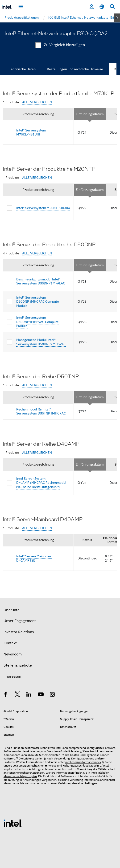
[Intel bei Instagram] (52, 695)
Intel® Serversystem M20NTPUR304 (43, 208)
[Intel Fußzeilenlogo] (13, 823)
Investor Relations (19, 632)
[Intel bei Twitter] (17, 695)
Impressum (13, 676)
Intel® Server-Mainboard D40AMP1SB (34, 558)
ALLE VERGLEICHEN (37, 102)
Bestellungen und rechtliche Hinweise (75, 69)
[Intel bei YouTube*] (41, 695)
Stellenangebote (18, 665)
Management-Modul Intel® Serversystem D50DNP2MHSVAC (41, 342)
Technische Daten (22, 69)
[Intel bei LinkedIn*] (29, 695)
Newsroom (13, 654)
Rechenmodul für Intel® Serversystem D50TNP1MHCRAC (41, 411)
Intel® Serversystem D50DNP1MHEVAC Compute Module (37, 322)
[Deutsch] (102, 7)
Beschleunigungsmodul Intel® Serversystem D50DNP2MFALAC (41, 281)
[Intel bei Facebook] (6, 695)
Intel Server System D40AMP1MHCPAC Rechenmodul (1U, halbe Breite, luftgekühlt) (41, 483)
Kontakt (10, 643)
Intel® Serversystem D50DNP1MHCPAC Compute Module (38, 302)
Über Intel (12, 610)
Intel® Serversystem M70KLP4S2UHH (31, 132)
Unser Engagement (20, 621)
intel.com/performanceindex (83, 762)
